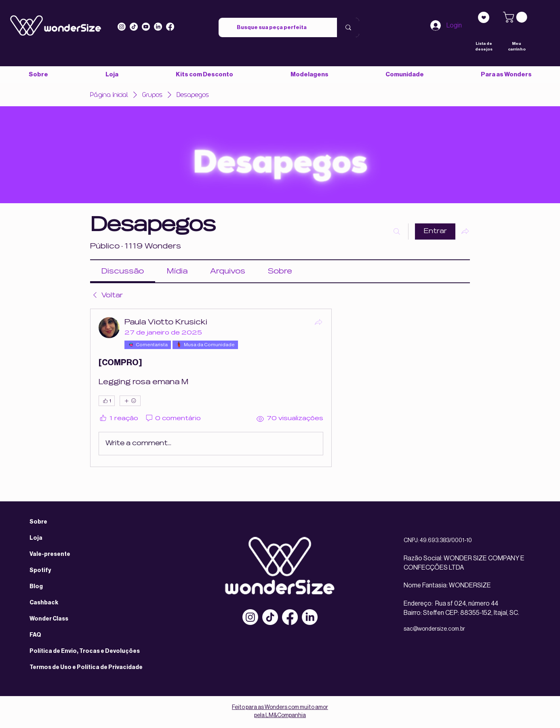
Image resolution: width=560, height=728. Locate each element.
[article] (211, 388)
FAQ (35, 635)
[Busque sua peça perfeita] (272, 27)
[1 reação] (118, 419)
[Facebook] (290, 617)
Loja (36, 538)
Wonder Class (49, 619)
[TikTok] (270, 617)
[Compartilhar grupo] (465, 231)
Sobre (38, 522)
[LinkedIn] (158, 27)
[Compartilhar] (318, 322)
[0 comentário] (173, 419)
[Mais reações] (130, 401)
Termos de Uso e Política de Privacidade (86, 667)
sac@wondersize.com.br (434, 629)
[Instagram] (122, 27)
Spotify (40, 570)
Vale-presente (50, 554)
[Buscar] (397, 231)
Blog (36, 587)
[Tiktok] (134, 27)
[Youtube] (146, 27)
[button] (404, 75)
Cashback (44, 603)
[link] (516, 17)
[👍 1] (107, 401)
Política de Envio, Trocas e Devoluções (85, 651)
